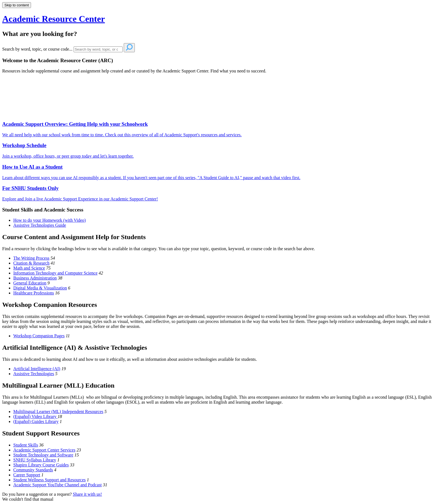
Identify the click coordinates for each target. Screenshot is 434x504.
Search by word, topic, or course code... (37, 49)
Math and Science (29, 268)
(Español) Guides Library (36, 421)
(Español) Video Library (35, 416)
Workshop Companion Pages (39, 336)
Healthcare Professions (34, 293)
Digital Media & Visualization (40, 288)
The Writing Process (31, 258)
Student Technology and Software (43, 455)
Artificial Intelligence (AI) (37, 369)
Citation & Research (31, 263)
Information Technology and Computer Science (55, 273)
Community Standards (33, 470)
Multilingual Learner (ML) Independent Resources (58, 412)
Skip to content (17, 5)
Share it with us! (87, 494)
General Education (30, 283)
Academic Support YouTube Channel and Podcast (57, 485)
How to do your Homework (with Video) (50, 220)
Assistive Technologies (34, 374)
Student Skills (26, 445)
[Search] (98, 49)
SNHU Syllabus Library (35, 460)
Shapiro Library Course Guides (41, 465)
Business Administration (35, 278)
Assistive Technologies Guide (40, 225)
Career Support (27, 475)
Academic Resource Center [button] (54, 19)
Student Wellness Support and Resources (50, 480)
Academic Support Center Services (44, 450)
